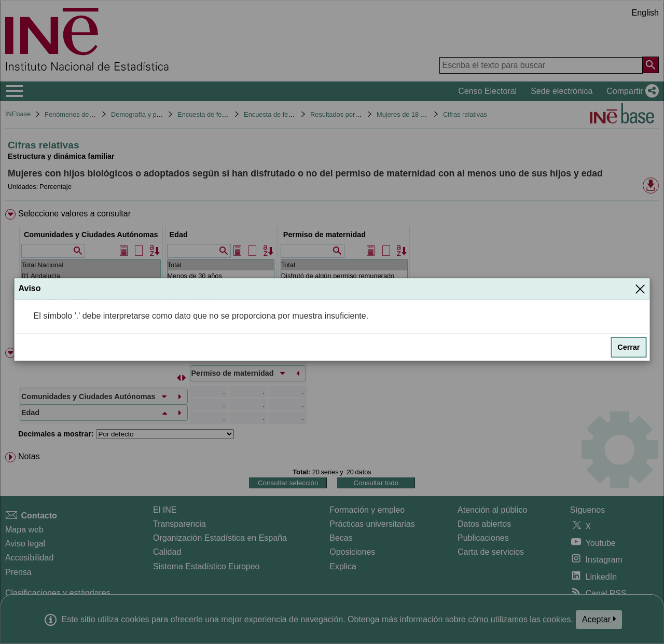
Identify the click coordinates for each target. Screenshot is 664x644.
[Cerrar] (640, 289)
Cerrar (628, 347)
